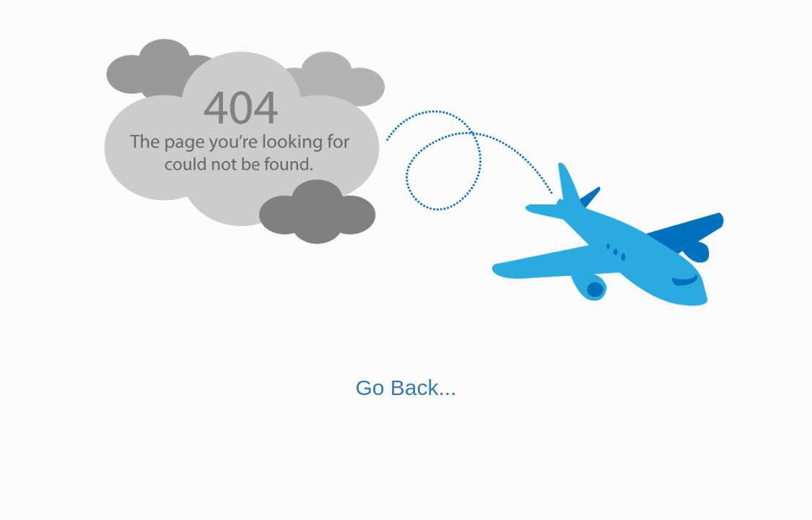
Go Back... (406, 387)
